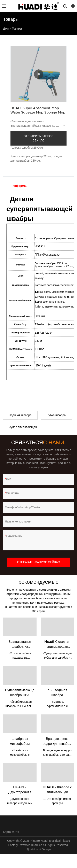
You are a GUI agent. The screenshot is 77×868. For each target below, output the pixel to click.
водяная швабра (20, 415)
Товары (17, 29)
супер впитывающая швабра (29, 427)
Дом (6, 29)
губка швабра (56, 415)
